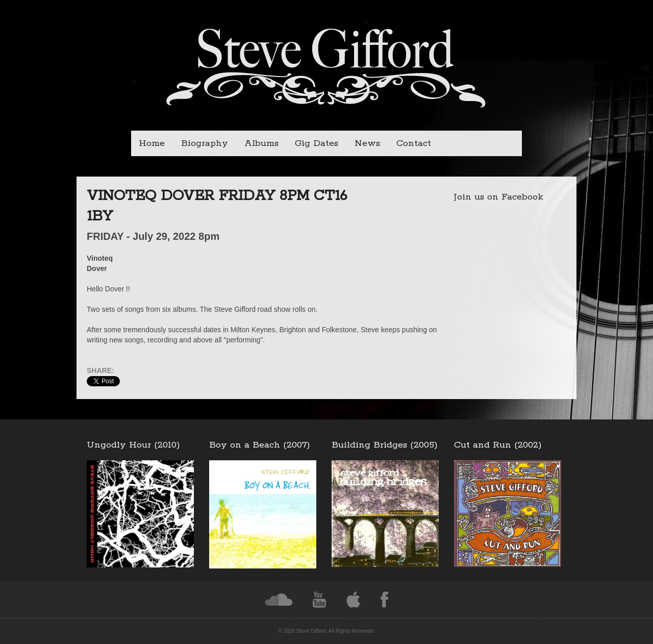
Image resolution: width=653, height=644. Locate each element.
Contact (414, 143)
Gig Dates (317, 143)
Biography (205, 143)
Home (152, 143)
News (367, 143)
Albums (261, 143)
